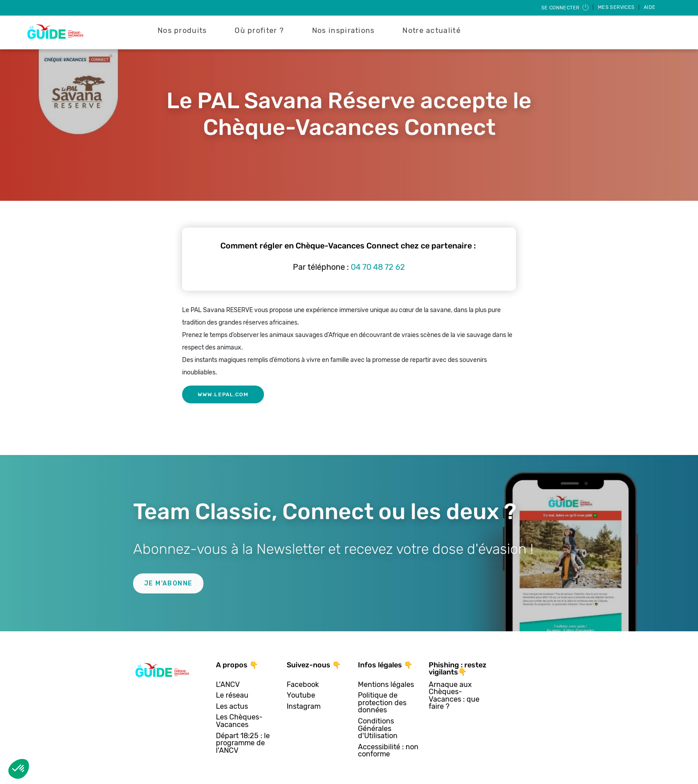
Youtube (301, 696)
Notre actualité (432, 30)
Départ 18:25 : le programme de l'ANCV (243, 743)
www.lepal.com (223, 394)
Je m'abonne (168, 583)
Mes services (617, 7)
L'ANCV (228, 685)
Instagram (304, 707)
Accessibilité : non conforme (388, 751)
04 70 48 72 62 (378, 267)
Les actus (232, 707)
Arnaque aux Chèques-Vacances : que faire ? (454, 696)
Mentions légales (386, 685)
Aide (650, 7)
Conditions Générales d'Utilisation (378, 729)
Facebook (303, 685)
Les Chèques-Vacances (239, 721)
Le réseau (232, 696)
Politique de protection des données (382, 703)
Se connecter (566, 8)
